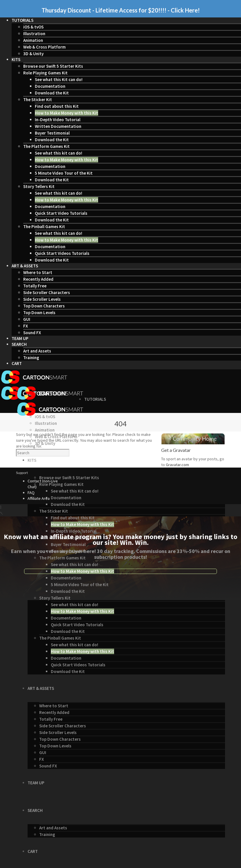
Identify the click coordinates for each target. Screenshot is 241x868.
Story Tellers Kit (39, 186)
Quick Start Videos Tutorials (62, 253)
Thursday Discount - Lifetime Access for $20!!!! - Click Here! (121, 10)
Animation (33, 40)
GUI (27, 319)
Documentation (50, 86)
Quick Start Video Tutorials (61, 213)
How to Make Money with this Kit (66, 113)
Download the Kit (52, 93)
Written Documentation (58, 126)
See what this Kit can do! (59, 79)
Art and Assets (37, 351)
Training (31, 358)
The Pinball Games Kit (44, 227)
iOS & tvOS (33, 27)
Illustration (34, 34)
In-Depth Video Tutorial (58, 120)
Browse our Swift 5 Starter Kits (53, 66)
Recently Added (38, 279)
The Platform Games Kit (46, 146)
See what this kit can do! (59, 153)
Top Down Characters (44, 306)
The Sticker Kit (38, 100)
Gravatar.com (177, 465)
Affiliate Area (39, 498)
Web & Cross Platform (44, 47)
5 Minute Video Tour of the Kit (64, 173)
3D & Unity (33, 54)
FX (26, 326)
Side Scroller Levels (42, 299)
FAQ (31, 493)
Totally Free (35, 286)
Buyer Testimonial (52, 133)
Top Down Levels (39, 313)
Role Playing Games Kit (45, 73)
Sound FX (32, 333)
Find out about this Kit (57, 106)
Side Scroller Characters (47, 292)
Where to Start (38, 272)
